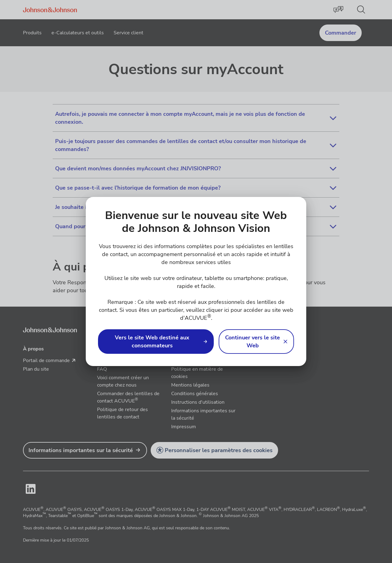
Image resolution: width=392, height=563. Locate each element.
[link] (156, 342)
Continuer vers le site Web (253, 342)
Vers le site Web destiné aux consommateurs (152, 342)
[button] (256, 342)
